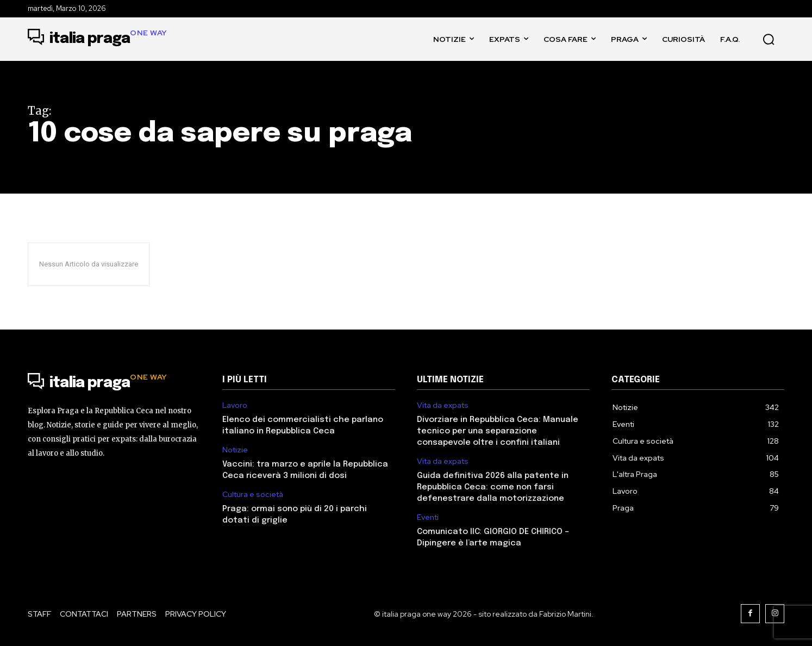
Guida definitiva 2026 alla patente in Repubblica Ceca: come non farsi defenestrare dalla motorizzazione (493, 487)
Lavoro (235, 405)
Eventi (428, 517)
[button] (769, 39)
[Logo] (98, 39)
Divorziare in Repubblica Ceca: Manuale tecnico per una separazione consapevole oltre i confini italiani (498, 431)
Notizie (235, 450)
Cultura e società (253, 495)
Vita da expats (443, 405)
